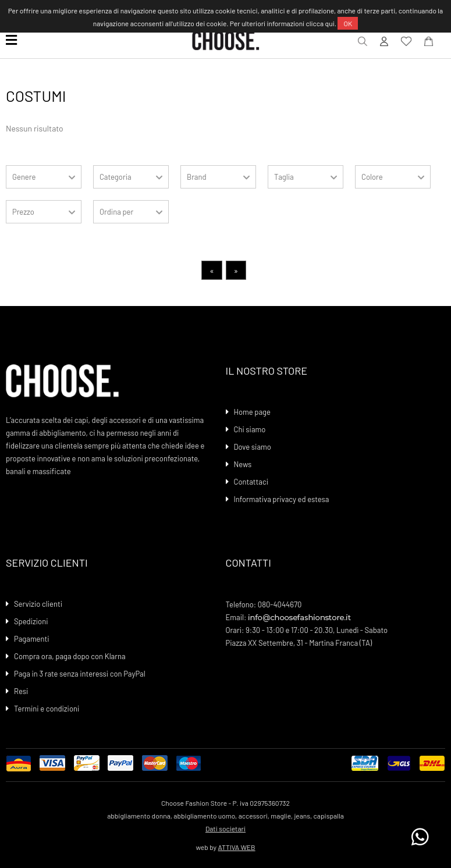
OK (348, 23)
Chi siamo (250, 429)
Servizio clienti (38, 604)
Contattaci (251, 482)
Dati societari (225, 828)
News (243, 464)
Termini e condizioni (47, 709)
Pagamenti (32, 639)
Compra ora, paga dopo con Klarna (70, 656)
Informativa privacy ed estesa (282, 499)
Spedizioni (31, 621)
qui (330, 23)
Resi (21, 691)
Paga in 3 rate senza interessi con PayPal (80, 674)
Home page (252, 412)
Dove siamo (253, 447)
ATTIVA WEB (237, 847)
